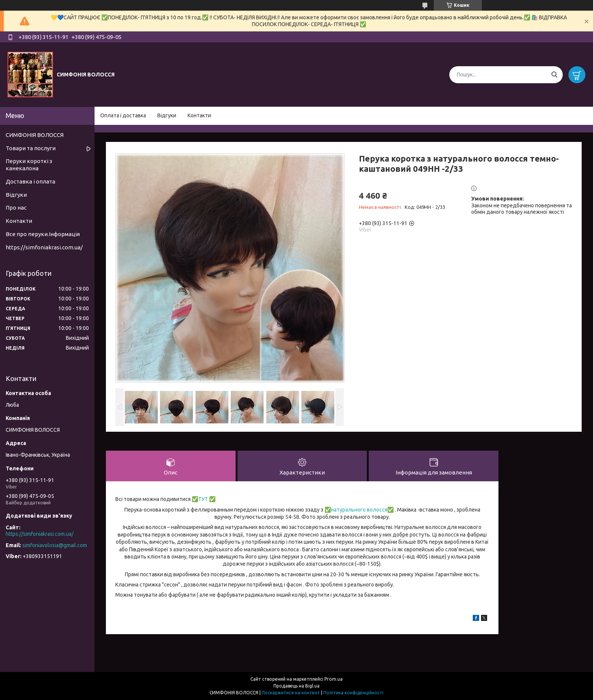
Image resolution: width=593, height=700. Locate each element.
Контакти (199, 115)
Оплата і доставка (123, 115)
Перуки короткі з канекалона (29, 165)
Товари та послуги (31, 148)
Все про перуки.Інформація (43, 234)
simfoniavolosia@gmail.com (55, 545)
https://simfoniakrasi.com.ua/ (44, 247)
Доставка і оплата (30, 181)
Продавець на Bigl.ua (296, 686)
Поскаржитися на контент (291, 693)
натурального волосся (359, 510)
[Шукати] (554, 75)
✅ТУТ (199, 499)
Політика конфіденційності (353, 693)
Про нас (16, 208)
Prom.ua (334, 679)
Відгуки (167, 115)
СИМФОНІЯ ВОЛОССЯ (35, 135)
